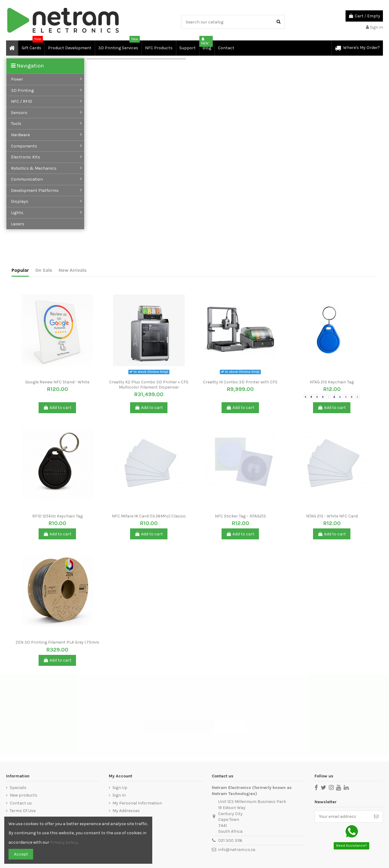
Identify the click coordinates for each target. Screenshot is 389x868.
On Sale (44, 270)
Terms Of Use (23, 811)
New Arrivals (73, 270)
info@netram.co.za (237, 850)
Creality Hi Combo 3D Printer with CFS (240, 382)
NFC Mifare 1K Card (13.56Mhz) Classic (149, 516)
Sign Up (120, 788)
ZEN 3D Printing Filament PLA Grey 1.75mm (57, 642)
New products (24, 795)
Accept (21, 854)
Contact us (21, 803)
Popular (20, 270)
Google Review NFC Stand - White (57, 382)
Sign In (119, 795)
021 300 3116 (230, 840)
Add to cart (57, 408)
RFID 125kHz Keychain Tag (57, 516)
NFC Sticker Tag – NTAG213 (240, 516)
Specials (18, 788)
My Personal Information (137, 803)
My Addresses (126, 811)
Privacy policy (64, 842)
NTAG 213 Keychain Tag (332, 382)
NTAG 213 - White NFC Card (332, 516)
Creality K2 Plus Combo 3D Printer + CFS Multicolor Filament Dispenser (149, 385)
